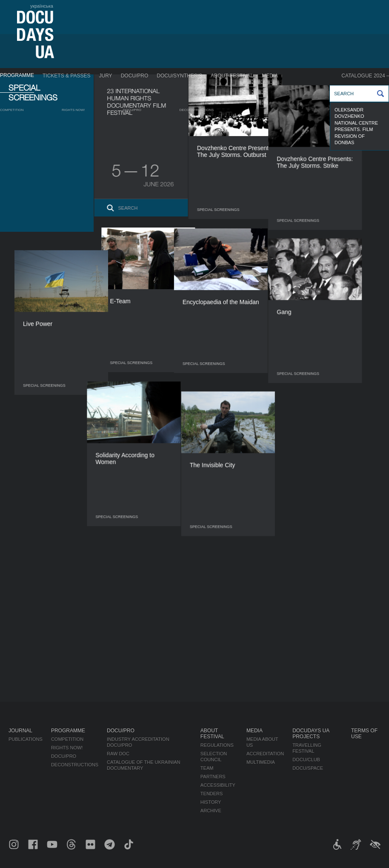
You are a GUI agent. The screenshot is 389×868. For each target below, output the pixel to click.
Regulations (217, 745)
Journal (20, 731)
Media (270, 76)
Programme (17, 75)
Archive (211, 811)
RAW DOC (118, 754)
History (211, 802)
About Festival (232, 76)
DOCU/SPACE (308, 768)
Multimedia (261, 762)
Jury (106, 76)
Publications (26, 739)
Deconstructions (196, 110)
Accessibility (218, 785)
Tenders (212, 794)
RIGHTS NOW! (73, 110)
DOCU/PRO (135, 76)
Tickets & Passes (66, 76)
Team (207, 768)
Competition (12, 110)
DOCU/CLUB (306, 760)
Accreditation (265, 754)
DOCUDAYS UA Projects (311, 734)
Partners (213, 777)
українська (42, 6)
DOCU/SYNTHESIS (179, 76)
